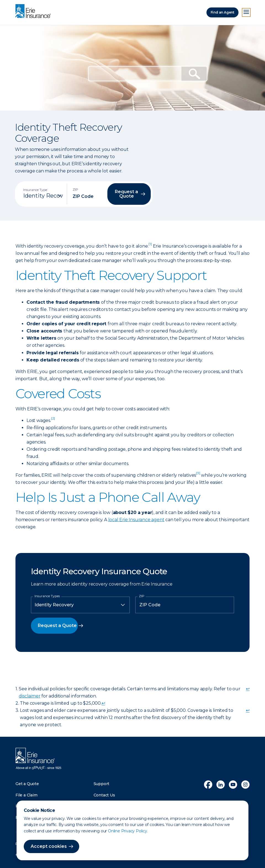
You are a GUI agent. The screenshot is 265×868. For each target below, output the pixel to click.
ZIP (142, 596)
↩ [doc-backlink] (248, 689)
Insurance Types (47, 596)
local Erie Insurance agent (136, 520)
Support (102, 784)
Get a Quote (27, 784)
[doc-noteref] (150, 246)
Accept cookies (49, 846)
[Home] (35, 12)
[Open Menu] (246, 12)
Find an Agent (222, 12)
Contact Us (104, 795)
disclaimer (30, 696)
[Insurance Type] (43, 196)
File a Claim (26, 795)
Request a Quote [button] (126, 194)
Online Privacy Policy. (128, 831)
